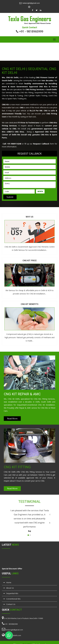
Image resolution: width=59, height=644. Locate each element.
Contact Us (9, 604)
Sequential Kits (11, 593)
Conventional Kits (12, 599)
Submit (10, 197)
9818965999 (35, 31)
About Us (8, 588)
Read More (12, 419)
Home (7, 582)
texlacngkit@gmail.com (31, 3)
